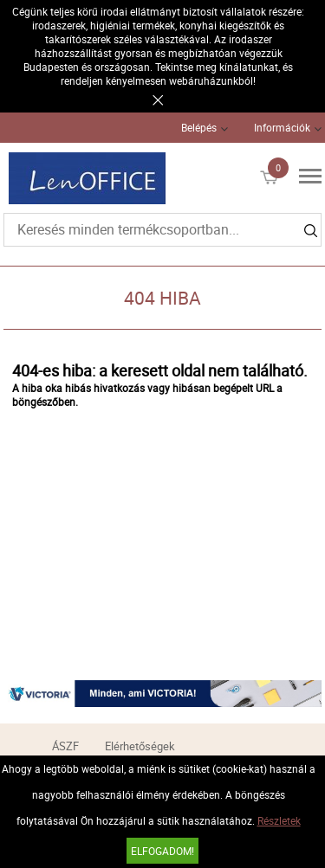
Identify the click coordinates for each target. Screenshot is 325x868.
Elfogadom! (162, 851)
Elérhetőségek (140, 746)
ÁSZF (65, 746)
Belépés (199, 127)
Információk (282, 127)
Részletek (279, 820)
